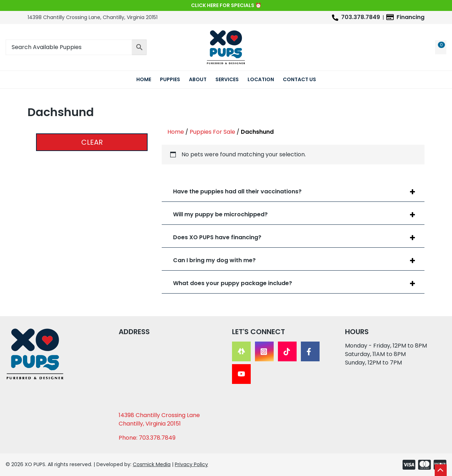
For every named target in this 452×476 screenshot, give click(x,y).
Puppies (170, 79)
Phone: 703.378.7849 (147, 438)
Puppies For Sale (212, 132)
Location (261, 79)
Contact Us (299, 79)
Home (144, 79)
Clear (92, 142)
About (198, 79)
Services (227, 79)
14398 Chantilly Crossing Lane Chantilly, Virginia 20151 (159, 419)
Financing (411, 17)
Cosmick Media (152, 464)
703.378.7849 (361, 17)
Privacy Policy (191, 464)
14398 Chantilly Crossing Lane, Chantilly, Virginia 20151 (93, 17)
